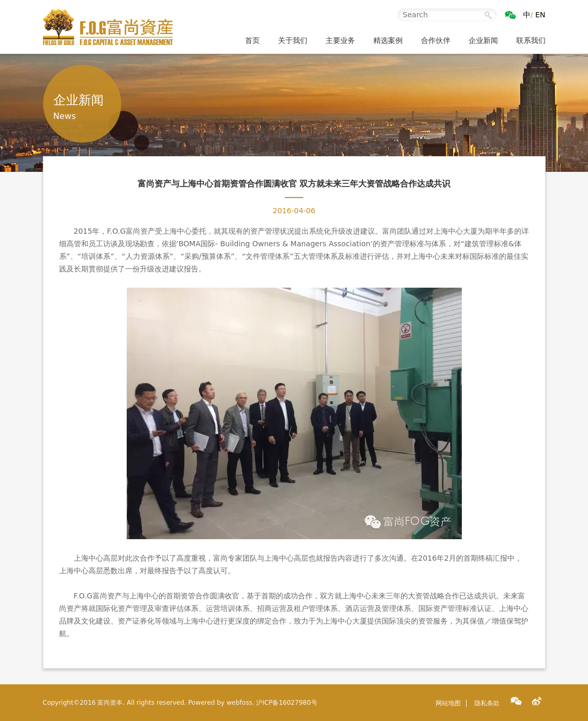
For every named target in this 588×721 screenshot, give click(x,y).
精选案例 (388, 40)
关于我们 (293, 40)
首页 (252, 40)
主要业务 (340, 40)
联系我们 (531, 40)
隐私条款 (487, 703)
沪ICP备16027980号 (286, 703)
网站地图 (448, 703)
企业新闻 (483, 40)
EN (540, 15)
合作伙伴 (436, 40)
